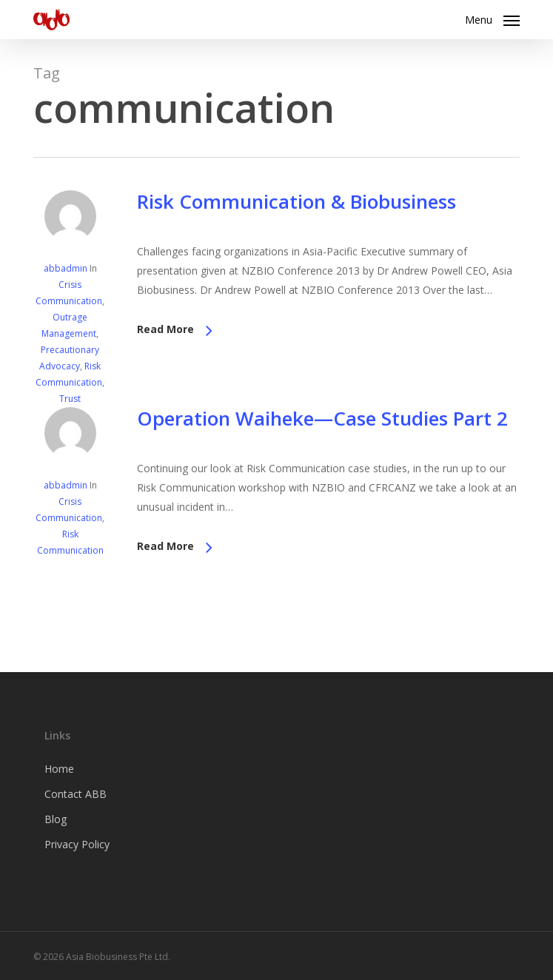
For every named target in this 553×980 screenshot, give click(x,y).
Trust (70, 399)
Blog (56, 819)
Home (59, 769)
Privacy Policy (77, 844)
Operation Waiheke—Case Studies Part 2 (322, 418)
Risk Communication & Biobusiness (296, 201)
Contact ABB (76, 794)
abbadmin (66, 268)
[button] (492, 18)
